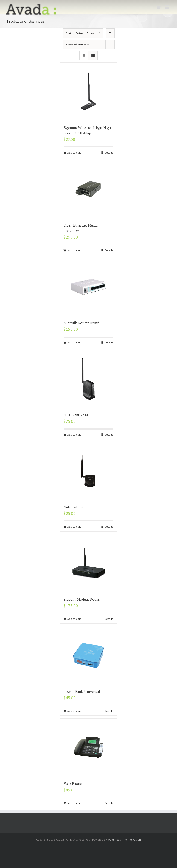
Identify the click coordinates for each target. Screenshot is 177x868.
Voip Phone (73, 784)
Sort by (80, 33)
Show (78, 44)
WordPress (114, 839)
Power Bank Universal (82, 691)
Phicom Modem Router (82, 599)
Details (109, 153)
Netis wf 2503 (75, 507)
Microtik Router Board (82, 323)
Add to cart (74, 153)
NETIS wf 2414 (76, 415)
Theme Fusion (132, 839)
